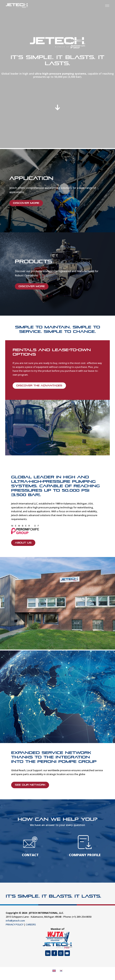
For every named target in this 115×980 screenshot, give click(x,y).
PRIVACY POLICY (15, 924)
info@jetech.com (15, 921)
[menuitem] (54, 971)
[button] (107, 6)
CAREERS (31, 924)
